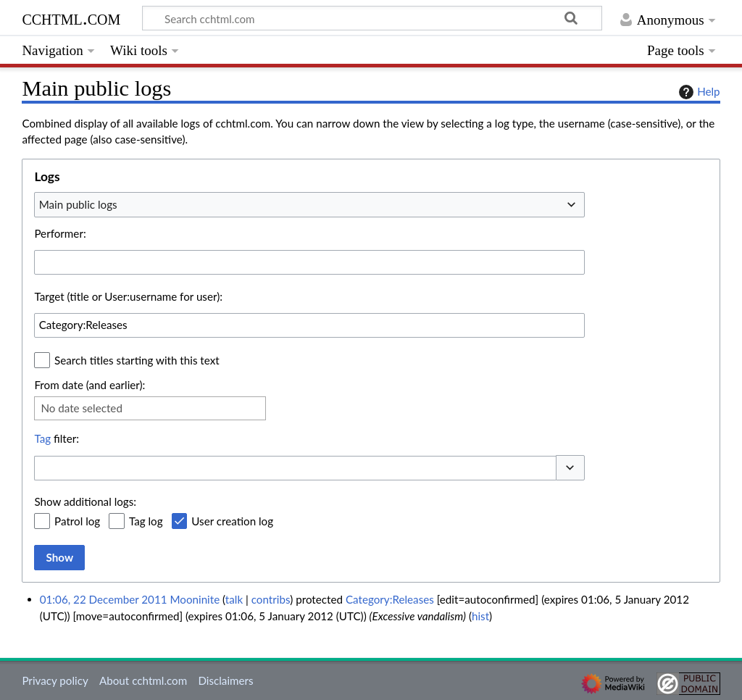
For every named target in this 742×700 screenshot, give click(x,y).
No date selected (82, 408)
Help (697, 92)
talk (234, 599)
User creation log (232, 521)
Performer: (60, 233)
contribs (271, 599)
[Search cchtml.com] (372, 18)
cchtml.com (71, 18)
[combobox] (309, 204)
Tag (42, 438)
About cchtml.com (143, 680)
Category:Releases (390, 599)
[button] (570, 468)
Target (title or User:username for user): (128, 296)
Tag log (146, 521)
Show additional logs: (85, 501)
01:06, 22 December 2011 (104, 599)
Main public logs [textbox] (78, 204)
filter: (57, 438)
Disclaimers (225, 680)
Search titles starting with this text (137, 360)
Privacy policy (55, 680)
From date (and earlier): (89, 385)
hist (480, 616)
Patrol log (77, 521)
